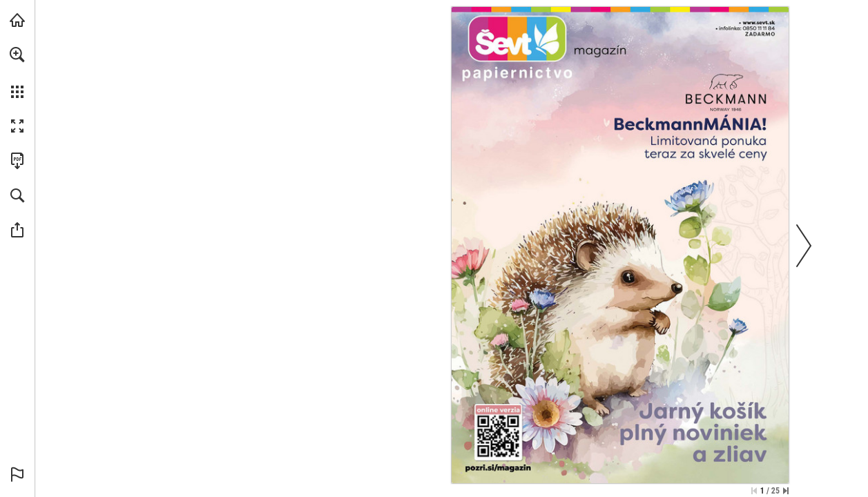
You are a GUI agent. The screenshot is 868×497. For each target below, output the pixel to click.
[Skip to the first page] (754, 491)
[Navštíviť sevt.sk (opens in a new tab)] (17, 20)
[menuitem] (17, 72)
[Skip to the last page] (786, 491)
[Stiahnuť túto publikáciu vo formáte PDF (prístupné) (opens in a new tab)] (17, 161)
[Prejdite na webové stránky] (518, 38)
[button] (17, 55)
